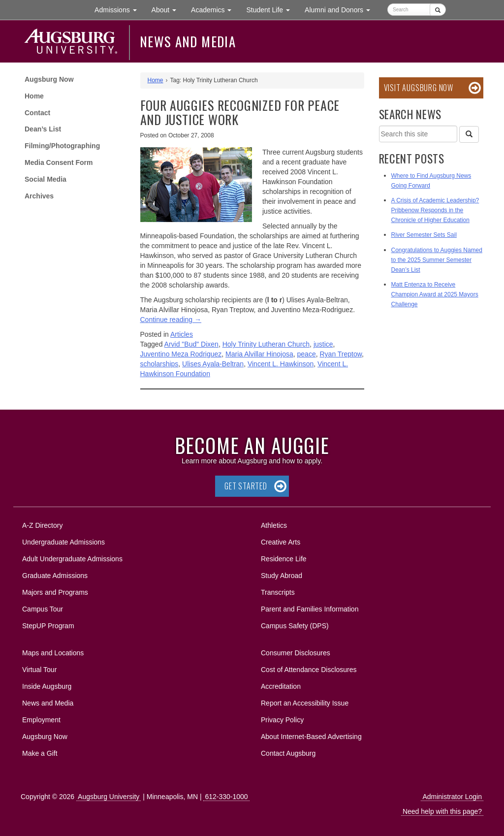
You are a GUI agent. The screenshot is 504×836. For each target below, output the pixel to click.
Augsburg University (109, 797)
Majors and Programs (55, 591)
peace (307, 354)
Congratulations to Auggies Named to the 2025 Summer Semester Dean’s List (437, 260)
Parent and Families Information (310, 609)
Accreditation (281, 686)
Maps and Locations (53, 653)
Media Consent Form (59, 162)
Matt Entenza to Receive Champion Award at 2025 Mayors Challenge (435, 294)
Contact (37, 113)
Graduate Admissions (55, 576)
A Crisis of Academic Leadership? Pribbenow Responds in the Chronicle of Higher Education (435, 210)
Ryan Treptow (341, 354)
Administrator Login (452, 797)
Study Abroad (282, 576)
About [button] (168, 12)
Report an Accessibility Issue (305, 703)
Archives (39, 196)
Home (34, 96)
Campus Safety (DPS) (295, 626)
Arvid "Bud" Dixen (191, 344)
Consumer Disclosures (296, 653)
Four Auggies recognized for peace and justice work (240, 112)
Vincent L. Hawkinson (281, 364)
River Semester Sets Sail (424, 235)
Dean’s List (43, 129)
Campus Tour (43, 609)
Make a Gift (40, 753)
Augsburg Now (49, 79)
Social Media (46, 179)
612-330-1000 (226, 797)
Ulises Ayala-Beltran (213, 364)
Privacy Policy (282, 720)
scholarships (159, 364)
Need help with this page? (442, 811)
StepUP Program (48, 626)
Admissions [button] (119, 9)
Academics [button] (215, 9)
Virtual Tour (39, 670)
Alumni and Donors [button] (341, 9)
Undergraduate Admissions (63, 542)
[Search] (469, 134)
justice (323, 344)
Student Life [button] (272, 9)
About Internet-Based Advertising (311, 737)
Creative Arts (281, 542)
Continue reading (171, 320)
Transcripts (278, 592)
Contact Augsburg (288, 753)
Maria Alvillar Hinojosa (259, 354)
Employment (41, 720)
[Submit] (438, 10)
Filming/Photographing (62, 146)
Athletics (274, 525)
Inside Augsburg (47, 686)
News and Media (188, 41)
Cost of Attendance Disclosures (309, 670)
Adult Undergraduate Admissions (72, 559)
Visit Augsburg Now (419, 88)
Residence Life (284, 559)
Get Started (246, 486)
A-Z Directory (42, 525)
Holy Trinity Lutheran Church (266, 344)
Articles (182, 334)
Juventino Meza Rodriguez (181, 354)
